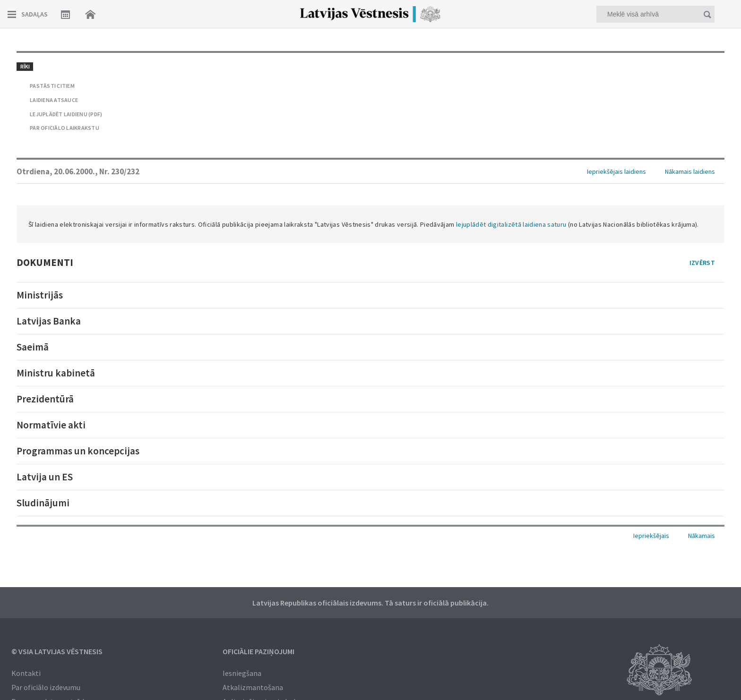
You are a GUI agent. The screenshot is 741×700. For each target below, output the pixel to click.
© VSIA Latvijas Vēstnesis (57, 651)
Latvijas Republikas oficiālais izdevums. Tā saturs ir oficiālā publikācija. (370, 603)
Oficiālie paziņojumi (258, 651)
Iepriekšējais (651, 536)
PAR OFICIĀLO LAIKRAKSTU (65, 128)
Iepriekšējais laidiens (616, 171)
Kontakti (26, 673)
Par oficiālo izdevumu (46, 687)
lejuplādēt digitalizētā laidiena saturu (511, 224)
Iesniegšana (242, 673)
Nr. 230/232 (119, 171)
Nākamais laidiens (690, 171)
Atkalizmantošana (253, 687)
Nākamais (702, 536)
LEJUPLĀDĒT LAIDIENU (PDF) (66, 114)
